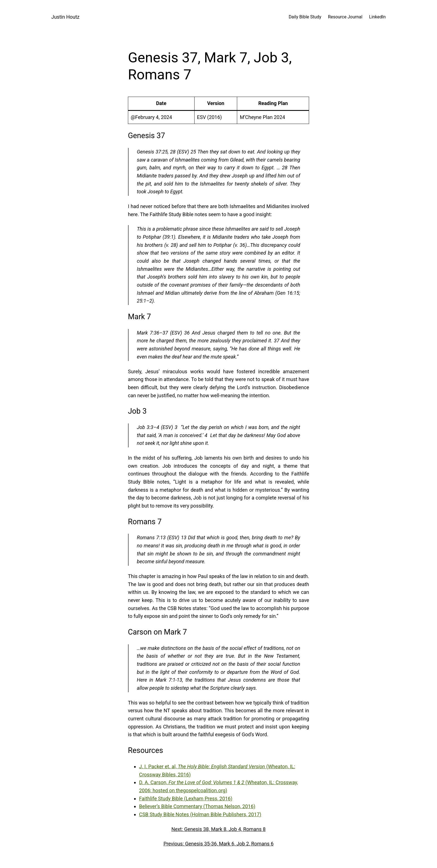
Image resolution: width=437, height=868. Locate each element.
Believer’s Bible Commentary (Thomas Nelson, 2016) (197, 806)
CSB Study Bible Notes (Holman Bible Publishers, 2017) (200, 814)
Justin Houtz (65, 17)
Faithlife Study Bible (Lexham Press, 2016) (186, 798)
